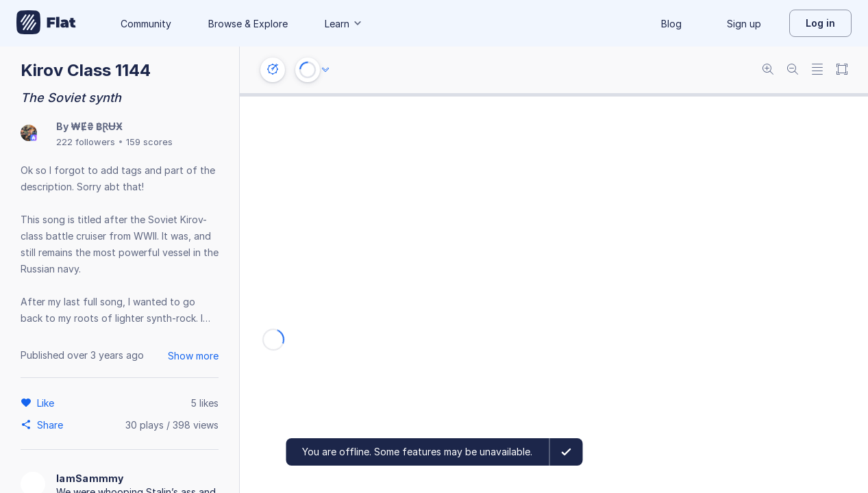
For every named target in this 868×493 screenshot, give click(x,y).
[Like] (48, 403)
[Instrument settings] (273, 70)
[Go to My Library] (46, 23)
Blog (671, 24)
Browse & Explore (248, 24)
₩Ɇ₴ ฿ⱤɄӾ (97, 126)
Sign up (744, 24)
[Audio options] (325, 70)
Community (146, 24)
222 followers (86, 142)
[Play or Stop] (308, 70)
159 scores (149, 142)
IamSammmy (90, 478)
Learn (344, 24)
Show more (193, 356)
